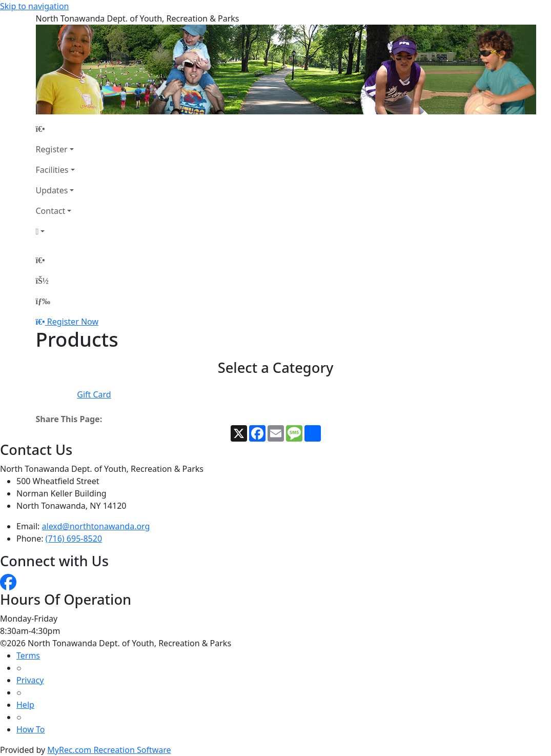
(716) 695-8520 (74, 539)
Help (25, 705)
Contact (51, 211)
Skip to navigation (34, 6)
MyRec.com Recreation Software (109, 750)
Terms (28, 655)
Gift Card (94, 394)
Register (52, 149)
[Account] (55, 231)
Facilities (52, 170)
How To (30, 729)
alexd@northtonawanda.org (96, 526)
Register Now (73, 322)
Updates (52, 190)
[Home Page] (55, 129)
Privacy (30, 680)
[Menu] (43, 301)
